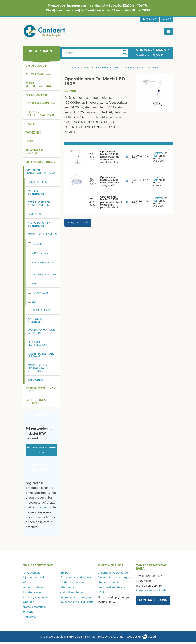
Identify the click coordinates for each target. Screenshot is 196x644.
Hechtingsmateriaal (40, 105)
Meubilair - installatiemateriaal (42, 174)
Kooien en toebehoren (37, 194)
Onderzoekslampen (42, 236)
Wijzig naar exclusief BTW (41, 452)
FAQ (101, 594)
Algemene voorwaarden (114, 574)
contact (43, 509)
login (167, 19)
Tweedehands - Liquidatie (36, 403)
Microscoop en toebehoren (39, 226)
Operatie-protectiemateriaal (40, 116)
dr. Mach (38, 246)
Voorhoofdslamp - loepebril (42, 334)
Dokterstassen (39, 184)
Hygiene (31, 126)
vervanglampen (42, 264)
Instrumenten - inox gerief (40, 392)
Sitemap (90, 639)
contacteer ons (153, 602)
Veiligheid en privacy (111, 589)
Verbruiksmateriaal (40, 164)
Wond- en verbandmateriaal (39, 86)
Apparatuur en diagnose (36, 153)
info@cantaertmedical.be (151, 592)
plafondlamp (41, 295)
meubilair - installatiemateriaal (101, 70)
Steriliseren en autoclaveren (39, 206)
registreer (150, 19)
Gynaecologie (36, 67)
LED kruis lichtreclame (38, 345)
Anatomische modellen (37, 322)
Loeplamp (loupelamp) (43, 276)
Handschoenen (37, 97)
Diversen (34, 216)
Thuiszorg (33, 134)
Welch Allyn (40, 255)
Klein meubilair (39, 312)
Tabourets (36, 382)
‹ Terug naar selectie (78, 225)
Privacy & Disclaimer (111, 639)
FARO (35, 285)
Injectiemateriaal (38, 76)
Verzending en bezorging (114, 579)
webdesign (142, 639)
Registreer (159, 155)
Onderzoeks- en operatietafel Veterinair (40, 370)
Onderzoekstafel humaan (41, 357)
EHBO (29, 143)
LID (34, 304)
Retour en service (109, 584)
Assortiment (73, 70)
